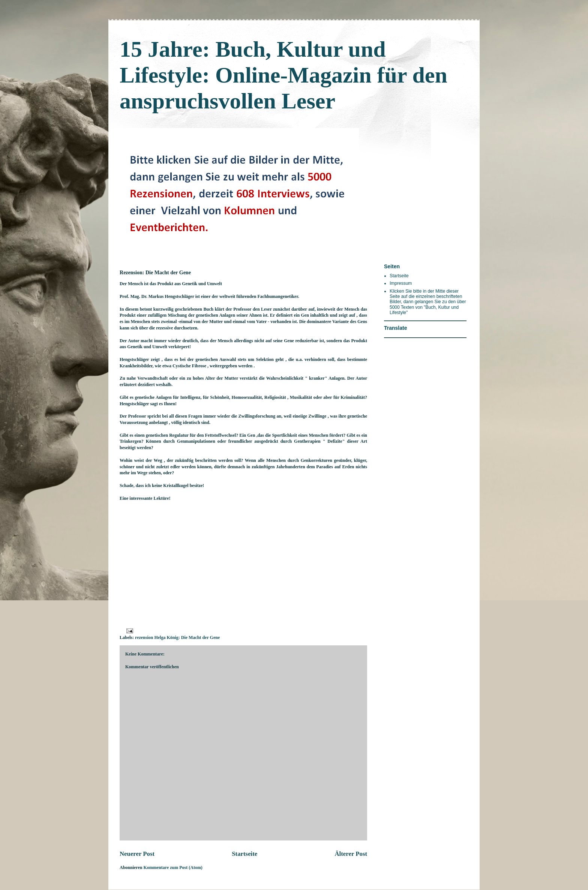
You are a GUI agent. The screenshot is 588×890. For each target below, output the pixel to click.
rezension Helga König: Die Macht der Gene (177, 637)
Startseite (244, 854)
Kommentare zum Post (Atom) (173, 867)
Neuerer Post (137, 854)
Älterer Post (351, 854)
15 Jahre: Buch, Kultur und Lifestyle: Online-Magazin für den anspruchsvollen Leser (283, 75)
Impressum (401, 283)
